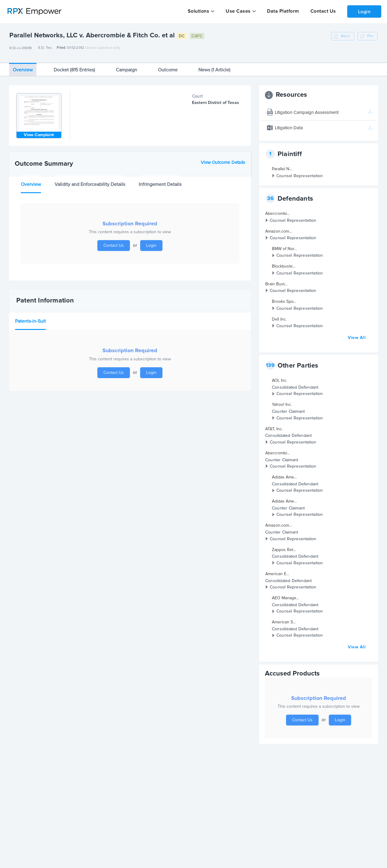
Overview (23, 66)
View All (357, 334)
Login (363, 11)
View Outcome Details (223, 159)
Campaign (126, 66)
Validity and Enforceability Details (90, 181)
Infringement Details (160, 181)
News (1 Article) (214, 66)
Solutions (198, 11)
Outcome (168, 66)
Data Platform (282, 11)
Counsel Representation (300, 172)
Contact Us (321, 11)
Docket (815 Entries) (74, 66)
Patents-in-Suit (30, 318)
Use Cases (237, 11)
